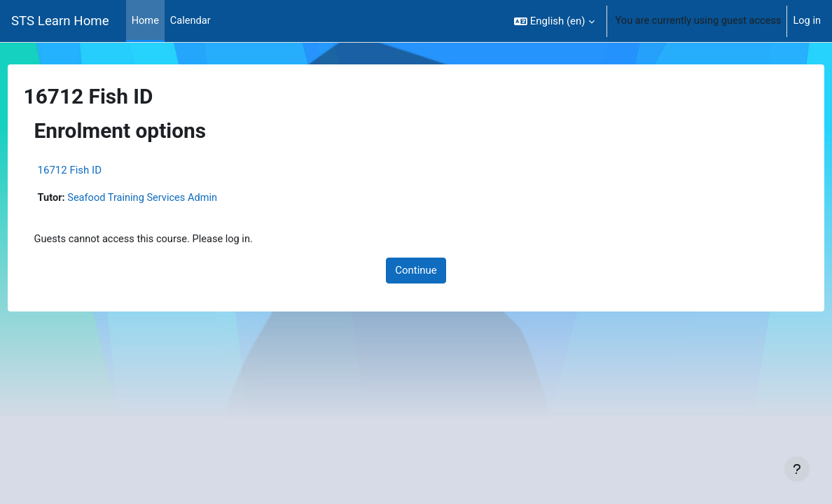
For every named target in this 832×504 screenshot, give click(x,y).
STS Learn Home (60, 21)
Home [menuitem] (146, 21)
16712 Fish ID (96, 170)
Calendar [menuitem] (192, 21)
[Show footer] (797, 469)
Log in (806, 21)
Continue (416, 272)
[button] (549, 21)
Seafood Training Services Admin (172, 198)
